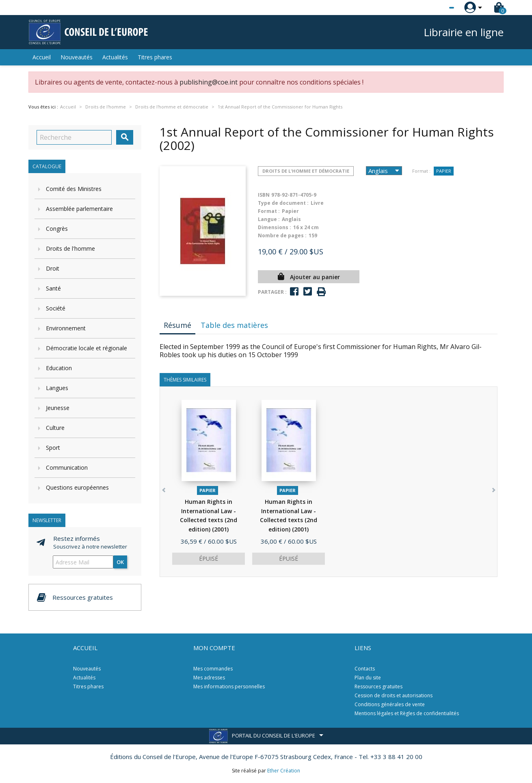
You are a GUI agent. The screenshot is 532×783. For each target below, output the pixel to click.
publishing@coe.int (209, 82)
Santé (53, 288)
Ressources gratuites (378, 686)
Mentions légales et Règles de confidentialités (407, 713)
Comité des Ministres (74, 189)
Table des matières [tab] (234, 325)
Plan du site (368, 678)
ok (120, 562)
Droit (53, 268)
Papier (444, 171)
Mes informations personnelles (229, 686)
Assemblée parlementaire (79, 209)
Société (56, 308)
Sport (53, 448)
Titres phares (155, 57)
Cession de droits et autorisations (394, 695)
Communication (67, 467)
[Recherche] (74, 137)
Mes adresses (209, 678)
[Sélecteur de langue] (435, 8)
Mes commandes (213, 669)
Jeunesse (58, 408)
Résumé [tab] (177, 325)
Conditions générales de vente (390, 704)
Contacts (365, 669)
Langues (57, 388)
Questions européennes (77, 487)
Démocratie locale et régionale (87, 348)
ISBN (264, 195)
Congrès (57, 229)
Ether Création (284, 771)
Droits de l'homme (70, 248)
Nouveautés (77, 57)
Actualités (115, 57)
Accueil (42, 57)
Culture (55, 428)
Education (59, 368)
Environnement (66, 328)
